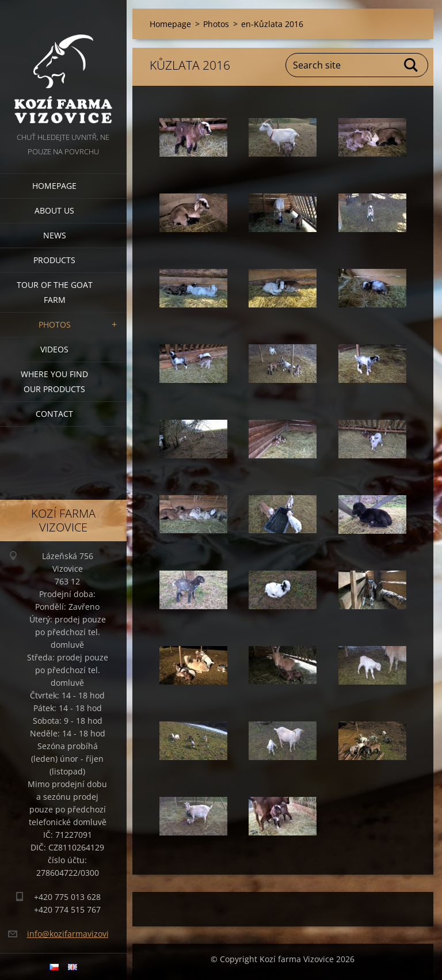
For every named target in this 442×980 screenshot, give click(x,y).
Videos (54, 349)
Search (411, 65)
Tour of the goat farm (55, 292)
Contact (54, 414)
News (55, 235)
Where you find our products (54, 381)
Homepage (54, 186)
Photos (55, 324)
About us (54, 210)
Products (54, 260)
